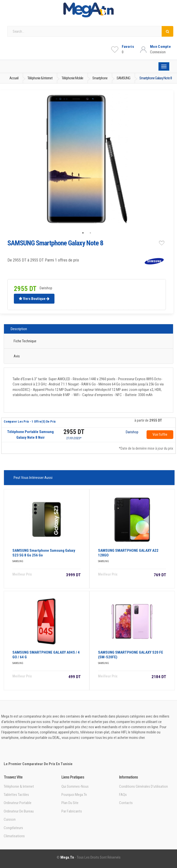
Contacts (126, 803)
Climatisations (14, 836)
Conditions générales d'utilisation (143, 786)
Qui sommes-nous (75, 786)
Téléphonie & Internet (19, 786)
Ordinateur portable (18, 803)
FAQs (123, 795)
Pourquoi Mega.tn (74, 795)
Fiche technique (25, 341)
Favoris (128, 47)
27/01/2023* (74, 438)
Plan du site (70, 803)
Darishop (132, 432)
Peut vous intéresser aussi (33, 478)
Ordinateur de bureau (19, 811)
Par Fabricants (72, 811)
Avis (17, 356)
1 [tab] (83, 233)
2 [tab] (90, 233)
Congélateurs (13, 828)
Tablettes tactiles (16, 795)
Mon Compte (160, 47)
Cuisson (10, 819)
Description (19, 329)
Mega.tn (67, 857)
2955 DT (74, 432)
